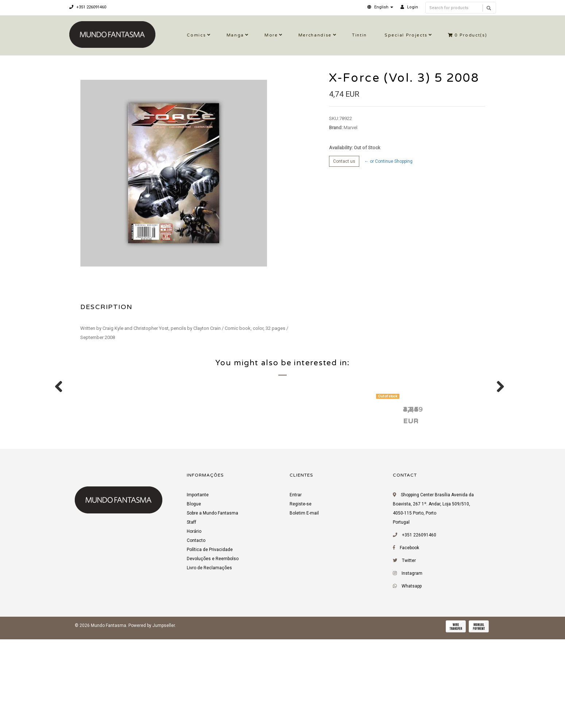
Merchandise (315, 35)
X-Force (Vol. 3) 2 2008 (225, 500)
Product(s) (468, 35)
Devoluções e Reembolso (213, 650)
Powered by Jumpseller (152, 717)
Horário (194, 623)
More (271, 35)
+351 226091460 (88, 7)
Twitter (409, 652)
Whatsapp (412, 678)
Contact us (344, 161)
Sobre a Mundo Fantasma (212, 605)
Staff (191, 614)
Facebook (409, 639)
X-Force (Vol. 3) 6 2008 (120, 500)
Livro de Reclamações (209, 659)
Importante (198, 586)
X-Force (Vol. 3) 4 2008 (331, 500)
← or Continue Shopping (388, 161)
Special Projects (406, 35)
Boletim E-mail (304, 605)
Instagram (412, 665)
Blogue (194, 596)
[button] (380, 7)
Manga (235, 35)
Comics (196, 35)
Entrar (296, 586)
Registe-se (301, 596)
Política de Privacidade (210, 641)
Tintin (359, 35)
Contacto (196, 632)
